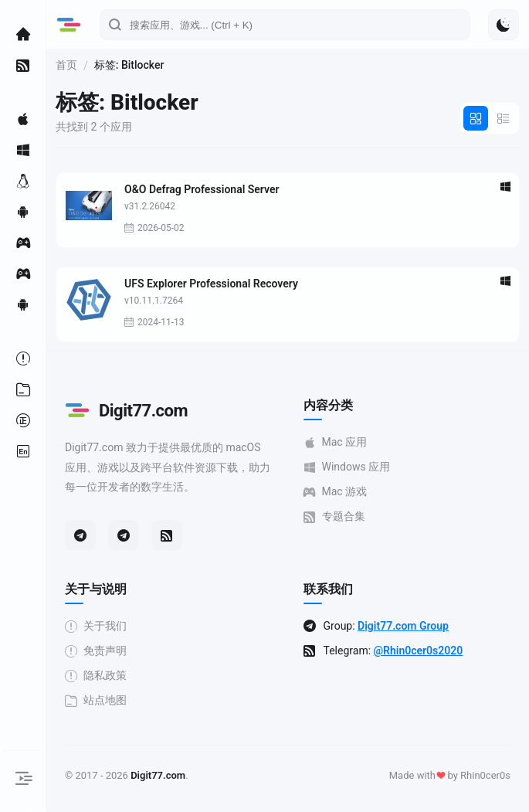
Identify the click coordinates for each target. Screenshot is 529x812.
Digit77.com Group (403, 626)
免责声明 (96, 651)
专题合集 (334, 516)
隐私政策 (96, 676)
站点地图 (96, 700)
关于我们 (96, 626)
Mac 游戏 (336, 492)
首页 (66, 65)
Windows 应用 (347, 467)
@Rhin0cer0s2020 (419, 651)
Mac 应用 (336, 442)
